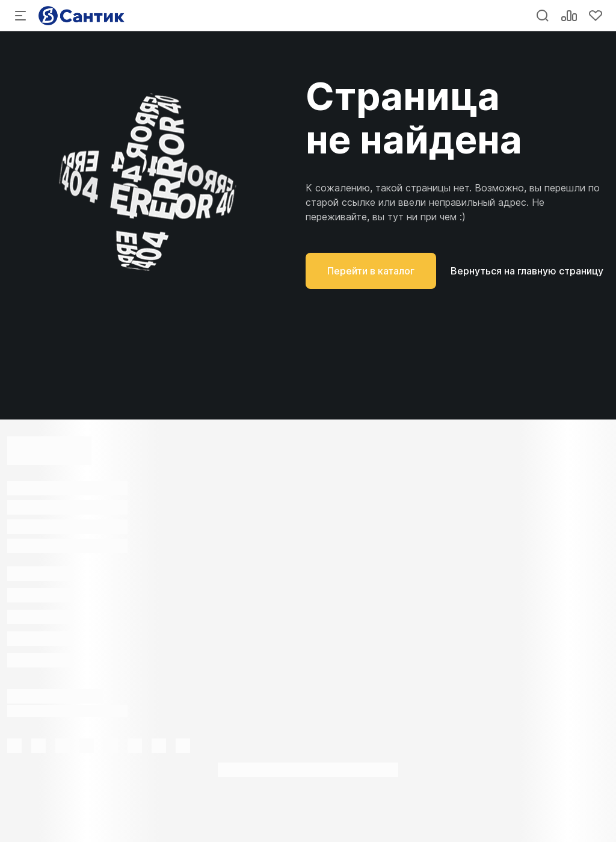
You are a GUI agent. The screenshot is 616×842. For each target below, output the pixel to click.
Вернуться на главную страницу (527, 271)
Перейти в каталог (371, 271)
